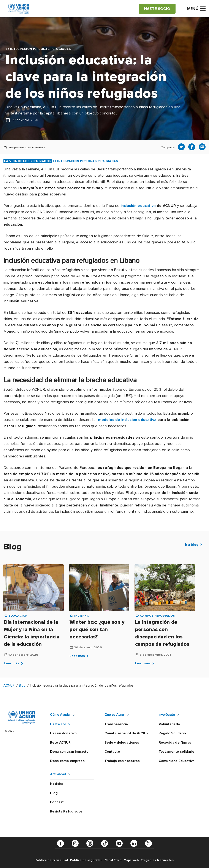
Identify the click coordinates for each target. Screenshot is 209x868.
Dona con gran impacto (69, 752)
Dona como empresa (67, 761)
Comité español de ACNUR (127, 733)
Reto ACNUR (60, 743)
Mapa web (131, 860)
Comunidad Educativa (177, 761)
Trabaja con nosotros (122, 761)
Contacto (112, 752)
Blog (22, 686)
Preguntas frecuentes (157, 860)
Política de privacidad (52, 860)
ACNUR (9, 686)
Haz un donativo (63, 733)
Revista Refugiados (66, 811)
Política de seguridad (86, 860)
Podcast (57, 802)
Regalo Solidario (172, 733)
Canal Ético (113, 860)
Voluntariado (169, 724)
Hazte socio (60, 724)
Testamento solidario (177, 752)
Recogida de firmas (175, 743)
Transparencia (116, 724)
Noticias (57, 784)
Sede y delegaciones (122, 743)
